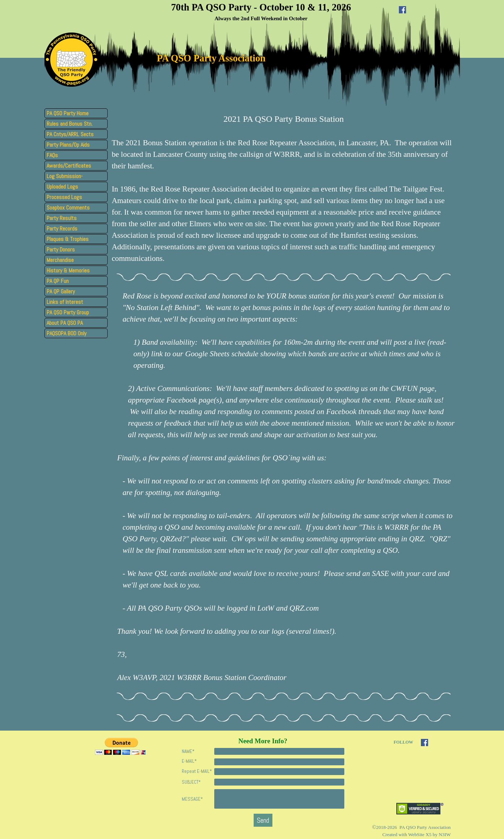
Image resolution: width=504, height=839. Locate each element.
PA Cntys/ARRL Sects (70, 134)
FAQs (52, 155)
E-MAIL (189, 761)
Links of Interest (65, 302)
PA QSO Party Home (68, 113)
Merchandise (60, 260)
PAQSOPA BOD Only (66, 333)
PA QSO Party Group (68, 312)
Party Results (62, 218)
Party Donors (61, 249)
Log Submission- (65, 176)
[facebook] (402, 10)
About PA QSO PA (65, 323)
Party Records (62, 229)
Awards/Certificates (69, 166)
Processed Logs (64, 197)
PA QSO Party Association (211, 58)
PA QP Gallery (61, 291)
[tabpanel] (261, 11)
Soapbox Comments (68, 208)
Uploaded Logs (62, 187)
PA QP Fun (58, 281)
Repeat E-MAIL (197, 771)
